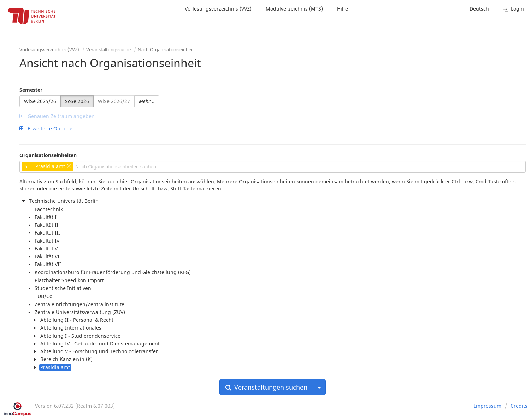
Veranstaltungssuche (108, 49)
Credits (519, 406)
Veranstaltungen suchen (266, 387)
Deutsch (479, 9)
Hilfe (343, 9)
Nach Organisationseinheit (166, 49)
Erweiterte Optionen (48, 128)
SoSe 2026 (77, 101)
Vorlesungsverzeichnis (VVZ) (218, 9)
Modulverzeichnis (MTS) (294, 9)
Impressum (488, 406)
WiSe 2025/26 (40, 101)
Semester (31, 90)
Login (514, 9)
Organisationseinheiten (48, 155)
